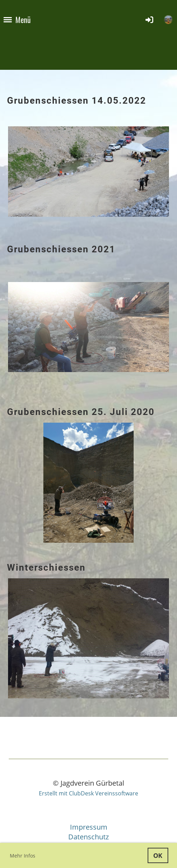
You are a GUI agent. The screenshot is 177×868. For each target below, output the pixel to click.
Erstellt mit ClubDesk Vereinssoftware (88, 793)
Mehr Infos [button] (23, 856)
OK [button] (158, 855)
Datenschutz (88, 837)
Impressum (89, 827)
